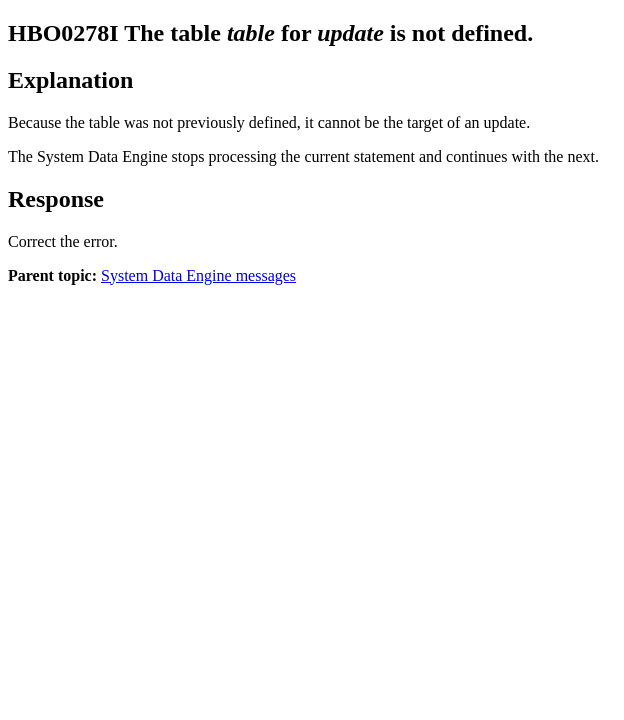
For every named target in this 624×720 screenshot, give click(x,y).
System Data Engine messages (198, 275)
